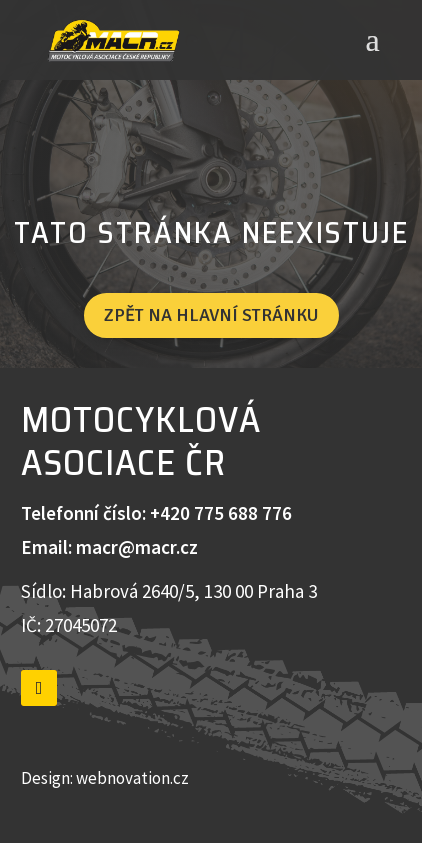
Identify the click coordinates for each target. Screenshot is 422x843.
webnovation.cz (134, 778)
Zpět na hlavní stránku (211, 315)
